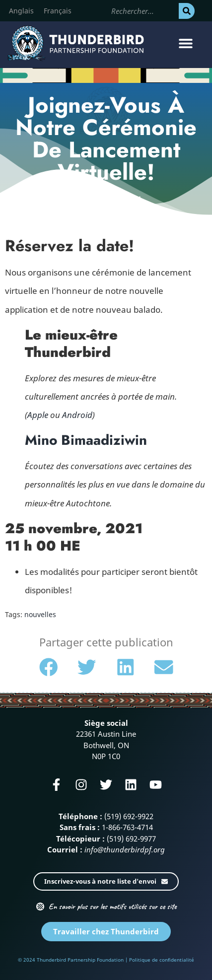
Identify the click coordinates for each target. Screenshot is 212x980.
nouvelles (40, 614)
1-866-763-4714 (127, 827)
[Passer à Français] (58, 11)
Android (77, 415)
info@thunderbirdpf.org (125, 849)
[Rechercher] (187, 11)
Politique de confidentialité (162, 960)
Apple (38, 415)
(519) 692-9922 (129, 816)
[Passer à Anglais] (21, 11)
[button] (186, 43)
